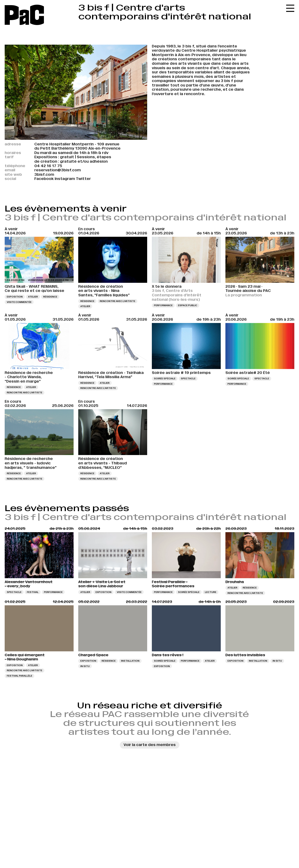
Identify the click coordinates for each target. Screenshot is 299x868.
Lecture (211, 592)
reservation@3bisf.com (58, 170)
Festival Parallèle (20, 676)
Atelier (33, 297)
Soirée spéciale (165, 378)
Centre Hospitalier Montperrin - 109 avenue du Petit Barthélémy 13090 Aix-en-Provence (77, 146)
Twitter (83, 179)
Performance (163, 305)
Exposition (15, 297)
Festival (33, 592)
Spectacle (188, 378)
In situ (85, 666)
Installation (130, 661)
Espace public (188, 305)
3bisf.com (44, 174)
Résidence (50, 297)
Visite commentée (19, 302)
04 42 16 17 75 (48, 166)
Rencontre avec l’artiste (117, 301)
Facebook (44, 179)
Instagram (65, 179)
